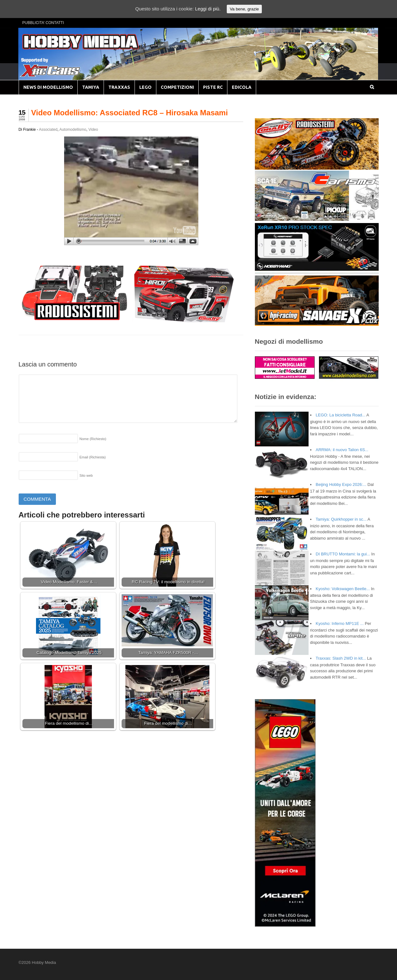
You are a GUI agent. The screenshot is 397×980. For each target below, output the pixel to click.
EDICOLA (242, 87)
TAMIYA (91, 87)
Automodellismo (73, 130)
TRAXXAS (119, 87)
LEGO (145, 87)
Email (93, 457)
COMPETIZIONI (177, 87)
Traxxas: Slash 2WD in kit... (341, 658)
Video (93, 130)
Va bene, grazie (244, 9)
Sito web (86, 475)
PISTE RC (213, 87)
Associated (48, 130)
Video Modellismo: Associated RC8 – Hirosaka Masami (130, 113)
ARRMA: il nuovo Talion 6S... (342, 450)
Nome (93, 439)
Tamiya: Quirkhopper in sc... (341, 519)
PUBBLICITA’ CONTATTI (43, 23)
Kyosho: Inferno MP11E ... (340, 623)
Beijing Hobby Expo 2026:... (341, 484)
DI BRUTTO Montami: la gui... (343, 554)
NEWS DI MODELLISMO (48, 87)
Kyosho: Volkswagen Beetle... (343, 589)
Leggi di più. (208, 9)
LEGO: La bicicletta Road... (341, 415)
